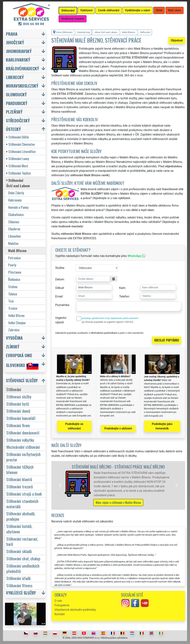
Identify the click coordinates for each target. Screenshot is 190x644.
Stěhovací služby (19, 396)
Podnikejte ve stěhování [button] (74, 426)
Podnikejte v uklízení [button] (118, 428)
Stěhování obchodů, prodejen (21, 516)
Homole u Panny (18, 207)
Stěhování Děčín (18, 137)
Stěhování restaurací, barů (22, 541)
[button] (60, 485)
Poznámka (62, 305)
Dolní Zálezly (16, 193)
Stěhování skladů (19, 551)
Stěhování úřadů (18, 578)
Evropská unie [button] (19, 355)
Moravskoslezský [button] (22, 86)
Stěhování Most (17, 166)
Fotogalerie (62, 605)
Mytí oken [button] (175, 10)
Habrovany (15, 200)
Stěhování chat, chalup (23, 558)
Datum (60, 279)
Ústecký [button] (13, 129)
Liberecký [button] (15, 77)
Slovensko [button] (22, 365)
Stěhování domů (18, 411)
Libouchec (15, 236)
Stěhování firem (18, 425)
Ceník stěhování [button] (109, 10)
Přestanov (15, 272)
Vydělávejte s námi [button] (137, 10)
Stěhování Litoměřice (21, 151)
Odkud (60, 288)
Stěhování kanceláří (21, 418)
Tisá (11, 301)
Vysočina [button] (14, 338)
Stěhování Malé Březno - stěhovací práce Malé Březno (118, 467)
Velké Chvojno (17, 323)
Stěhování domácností (23, 433)
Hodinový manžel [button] (73, 19)
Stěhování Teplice (19, 173)
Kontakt (60, 614)
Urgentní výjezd (61, 320)
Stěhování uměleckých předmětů (23, 568)
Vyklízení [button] (86, 10)
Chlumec (14, 222)
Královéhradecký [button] (22, 68)
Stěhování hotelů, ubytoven (19, 529)
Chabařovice (16, 214)
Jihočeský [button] (15, 42)
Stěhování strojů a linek (24, 494)
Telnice (13, 294)
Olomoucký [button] (16, 94)
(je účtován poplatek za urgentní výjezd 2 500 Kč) (108, 322)
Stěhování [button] (68, 11)
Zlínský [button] (13, 346)
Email (59, 296)
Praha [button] (12, 34)
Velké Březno (16, 315)
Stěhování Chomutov (21, 144)
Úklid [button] (159, 10)
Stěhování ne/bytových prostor (23, 457)
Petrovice (14, 258)
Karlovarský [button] (18, 60)
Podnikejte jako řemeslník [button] (162, 426)
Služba (60, 268)
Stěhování (14, 389)
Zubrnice (14, 330)
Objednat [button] (177, 40)
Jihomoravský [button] (19, 51)
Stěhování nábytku (20, 440)
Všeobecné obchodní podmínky (75, 610)
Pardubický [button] (17, 103)
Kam (122, 288)
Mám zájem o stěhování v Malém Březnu (118, 503)
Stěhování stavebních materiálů (22, 504)
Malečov (13, 243)
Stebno (13, 287)
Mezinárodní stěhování (23, 447)
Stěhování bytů (18, 404)
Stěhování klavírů (19, 479)
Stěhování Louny (18, 158)
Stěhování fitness (19, 585)
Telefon (124, 296)
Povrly (12, 265)
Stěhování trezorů (20, 486)
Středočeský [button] (18, 120)
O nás (58, 601)
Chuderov (14, 229)
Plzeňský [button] (14, 112)
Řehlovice (14, 279)
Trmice (13, 308)
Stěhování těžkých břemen (20, 469)
